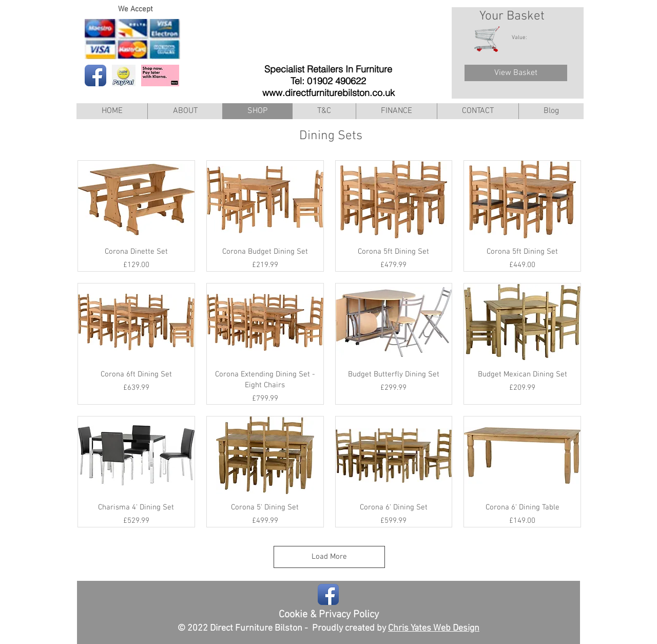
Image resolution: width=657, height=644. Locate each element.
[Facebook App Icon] (95, 75)
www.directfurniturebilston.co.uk (328, 93)
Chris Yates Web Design (434, 628)
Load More (329, 557)
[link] (525, 37)
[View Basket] (516, 73)
